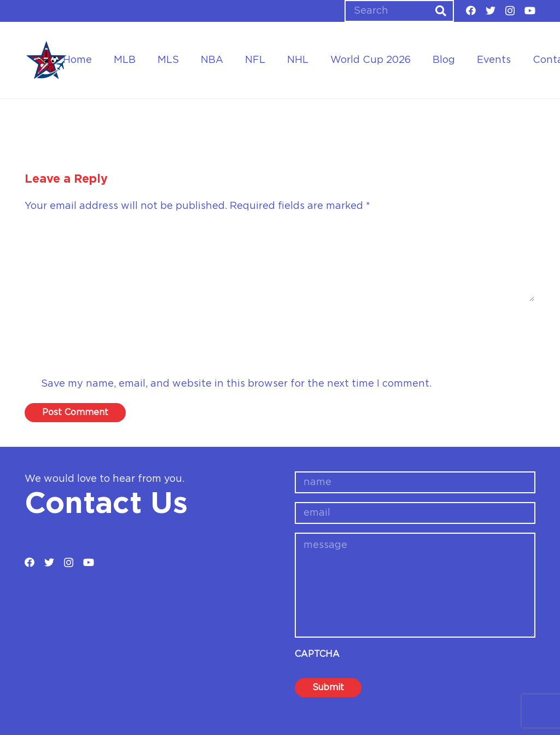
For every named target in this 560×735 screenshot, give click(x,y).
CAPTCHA (317, 654)
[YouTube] (530, 10)
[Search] (399, 11)
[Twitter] (491, 10)
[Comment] (280, 263)
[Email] (280, 355)
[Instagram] (510, 11)
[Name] (280, 323)
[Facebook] (471, 10)
